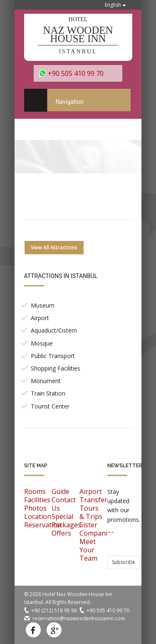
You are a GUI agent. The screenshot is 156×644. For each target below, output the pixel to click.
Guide (61, 491)
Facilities (37, 500)
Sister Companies (97, 529)
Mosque (42, 343)
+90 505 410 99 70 (76, 73)
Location (38, 516)
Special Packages (66, 521)
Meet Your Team (88, 550)
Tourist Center (50, 406)
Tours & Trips (91, 512)
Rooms (35, 491)
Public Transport (53, 356)
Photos (35, 508)
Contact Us (64, 504)
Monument (46, 381)
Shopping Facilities (56, 368)
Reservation (43, 525)
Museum (43, 305)
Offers (61, 533)
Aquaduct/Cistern (54, 330)
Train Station (48, 393)
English (113, 5)
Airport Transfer (93, 496)
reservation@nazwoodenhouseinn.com (79, 618)
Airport (40, 318)
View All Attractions (54, 247)
